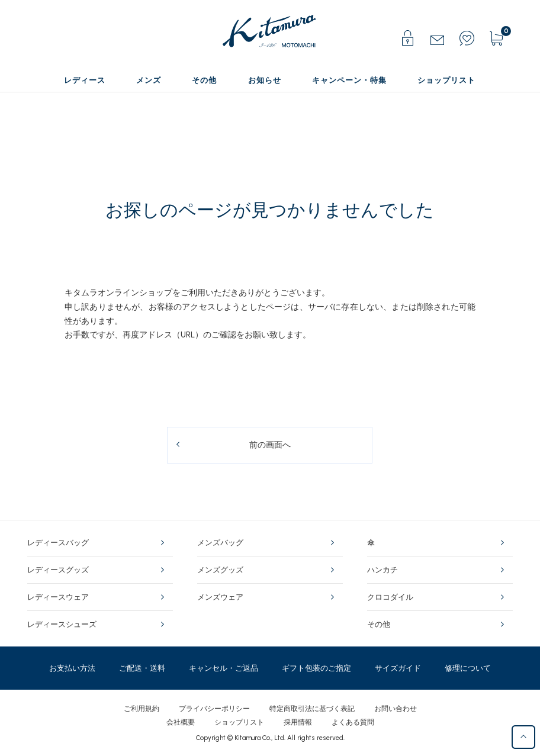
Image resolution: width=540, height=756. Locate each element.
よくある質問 (353, 722)
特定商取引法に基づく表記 (312, 709)
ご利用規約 (142, 709)
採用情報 (298, 722)
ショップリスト (239, 722)
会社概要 (181, 722)
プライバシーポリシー (214, 709)
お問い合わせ (396, 709)
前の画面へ (270, 445)
